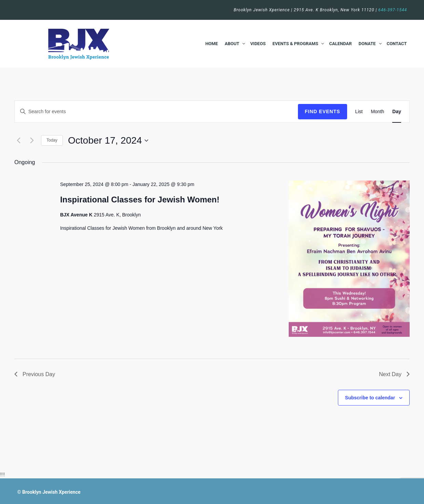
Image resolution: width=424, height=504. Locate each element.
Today (52, 140)
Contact (397, 44)
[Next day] (32, 141)
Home (212, 44)
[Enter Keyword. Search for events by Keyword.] (156, 112)
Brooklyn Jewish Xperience (51, 492)
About (232, 44)
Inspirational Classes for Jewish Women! (140, 200)
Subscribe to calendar (370, 398)
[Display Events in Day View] (397, 112)
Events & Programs (295, 44)
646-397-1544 (393, 10)
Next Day (394, 374)
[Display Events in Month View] (377, 112)
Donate (367, 44)
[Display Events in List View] (359, 112)
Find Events (323, 111)
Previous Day (35, 374)
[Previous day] (18, 141)
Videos (258, 44)
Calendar (340, 44)
